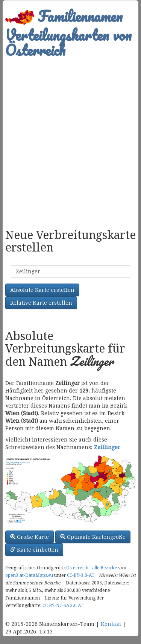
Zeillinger (107, 447)
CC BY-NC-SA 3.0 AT (63, 606)
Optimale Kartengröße (93, 537)
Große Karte (30, 537)
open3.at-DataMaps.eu (29, 575)
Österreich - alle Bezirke (92, 568)
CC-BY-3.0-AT (81, 575)
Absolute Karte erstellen (42, 290)
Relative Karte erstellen (41, 303)
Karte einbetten (34, 550)
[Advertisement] (70, 139)
